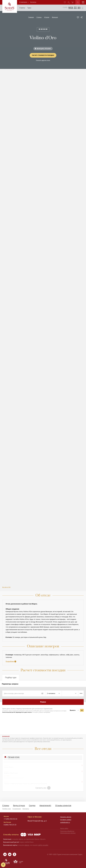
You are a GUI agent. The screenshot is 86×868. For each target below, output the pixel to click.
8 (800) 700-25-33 (10, 825)
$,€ (82, 710)
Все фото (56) (6, 587)
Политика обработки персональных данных (68, 832)
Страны (39, 17)
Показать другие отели (43, 60)
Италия (47, 17)
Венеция (55, 17)
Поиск (43, 702)
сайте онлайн (43, 845)
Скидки (32, 805)
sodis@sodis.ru (65, 822)
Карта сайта (64, 828)
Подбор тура (7, 809)
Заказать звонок (66, 817)
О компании (23, 2)
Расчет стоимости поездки (43, 55)
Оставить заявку (66, 820)
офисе (27, 845)
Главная (31, 17)
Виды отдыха (19, 805)
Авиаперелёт (45, 805)
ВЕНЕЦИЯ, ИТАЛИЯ (44, 49)
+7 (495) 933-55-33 (10, 819)
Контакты (26, 809)
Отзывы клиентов (63, 805)
